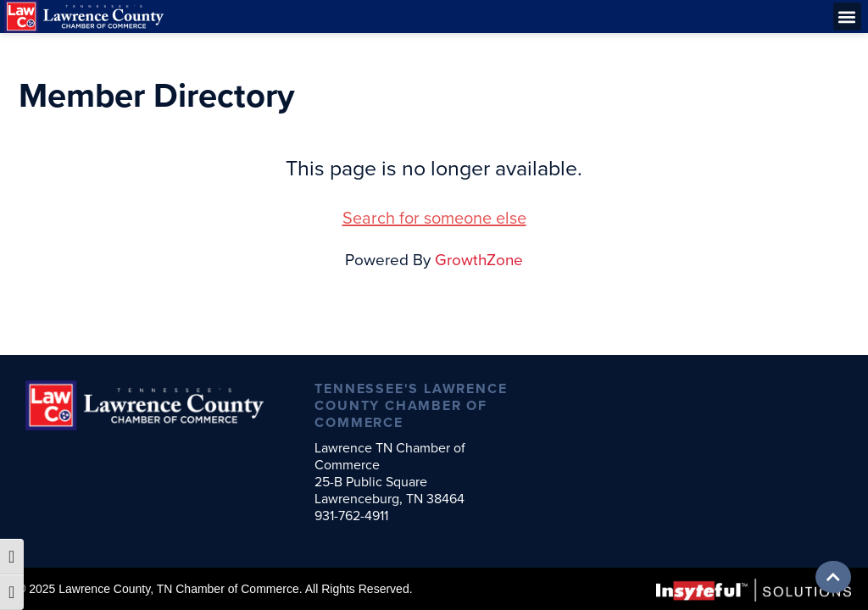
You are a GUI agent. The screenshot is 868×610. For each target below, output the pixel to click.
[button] (847, 17)
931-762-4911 (351, 516)
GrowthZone (479, 260)
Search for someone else (434, 218)
